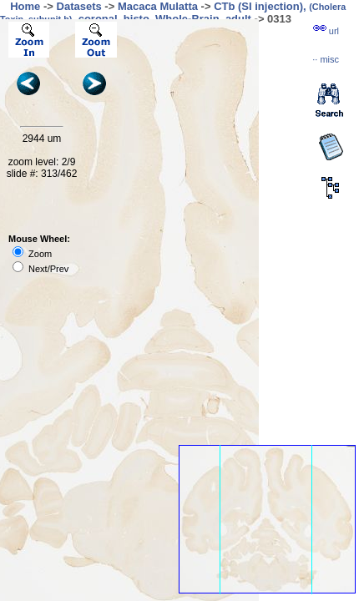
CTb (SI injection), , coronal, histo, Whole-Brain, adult (173, 13)
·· (326, 59)
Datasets (79, 6)
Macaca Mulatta (158, 6)
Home (25, 6)
